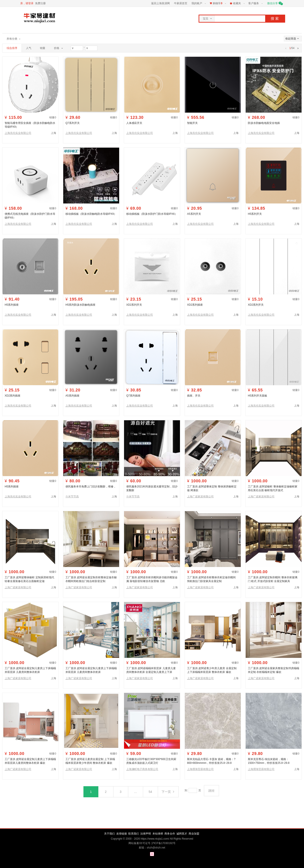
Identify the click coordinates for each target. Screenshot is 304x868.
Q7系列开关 (73, 123)
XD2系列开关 (134, 305)
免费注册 (40, 3)
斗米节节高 (72, 497)
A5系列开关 (194, 214)
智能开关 (192, 123)
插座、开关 (194, 396)
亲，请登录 (27, 3)
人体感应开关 (134, 123)
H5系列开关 (255, 214)
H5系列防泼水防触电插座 (80, 305)
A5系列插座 (72, 396)
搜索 (275, 19)
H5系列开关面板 (258, 396)
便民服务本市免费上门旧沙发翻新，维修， (91, 487)
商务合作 (170, 834)
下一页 (168, 792)
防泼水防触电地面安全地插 (264, 123)
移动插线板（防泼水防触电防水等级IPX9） (91, 214)
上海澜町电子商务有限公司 (142, 769)
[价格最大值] (91, 48)
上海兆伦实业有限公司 (18, 133)
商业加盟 (194, 834)
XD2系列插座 (195, 305)
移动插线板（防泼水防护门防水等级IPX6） (152, 214)
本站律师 (158, 834)
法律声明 (146, 834)
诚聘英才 (182, 834)
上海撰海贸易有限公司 (200, 769)
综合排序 (12, 48)
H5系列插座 (12, 305)
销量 (43, 48)
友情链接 (122, 834)
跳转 (211, 791)
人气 (29, 48)
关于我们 (109, 834)
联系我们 (134, 834)
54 (150, 792)
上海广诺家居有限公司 (200, 497)
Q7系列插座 (133, 396)
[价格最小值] (77, 48)
